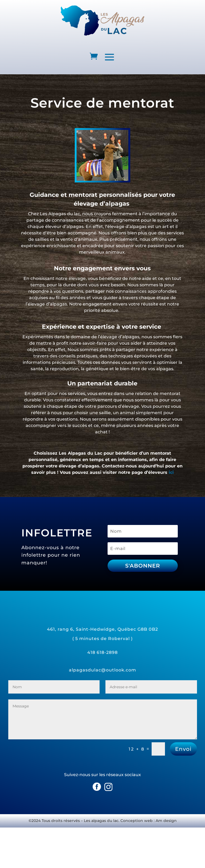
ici (171, 472)
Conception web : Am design (149, 821)
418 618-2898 (102, 652)
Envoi (183, 749)
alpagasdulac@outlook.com (102, 670)
